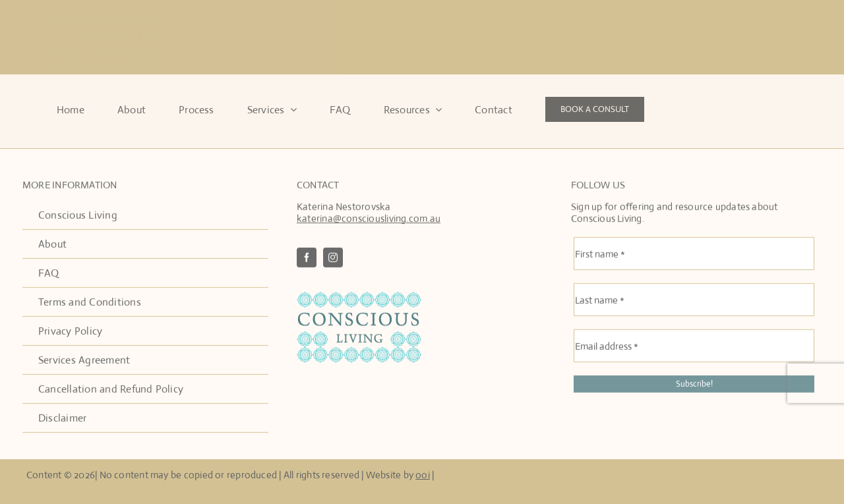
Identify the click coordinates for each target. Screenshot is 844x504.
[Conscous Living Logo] (107, 19)
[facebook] (752, 39)
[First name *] (694, 255)
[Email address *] (694, 347)
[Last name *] (694, 301)
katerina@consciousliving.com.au (665, 39)
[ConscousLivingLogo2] (359, 298)
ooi (423, 475)
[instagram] (774, 39)
